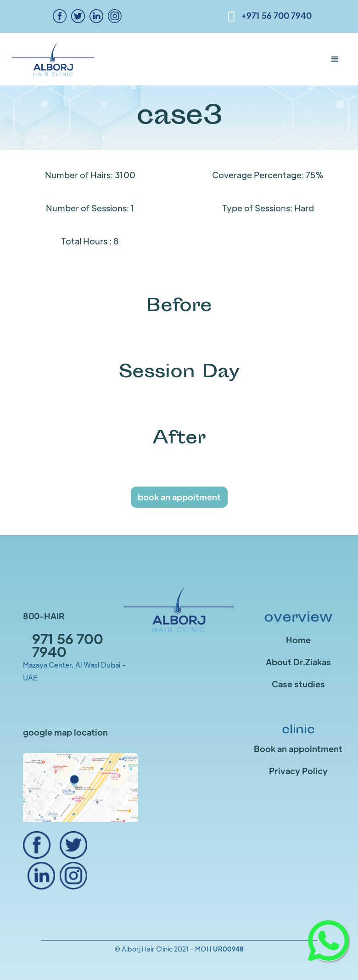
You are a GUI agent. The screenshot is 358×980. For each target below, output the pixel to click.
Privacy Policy (298, 771)
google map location (65, 732)
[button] (335, 59)
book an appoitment (179, 497)
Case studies (298, 684)
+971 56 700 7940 (277, 15)
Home (298, 640)
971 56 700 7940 (68, 645)
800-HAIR (44, 616)
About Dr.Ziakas (298, 662)
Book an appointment (298, 749)
